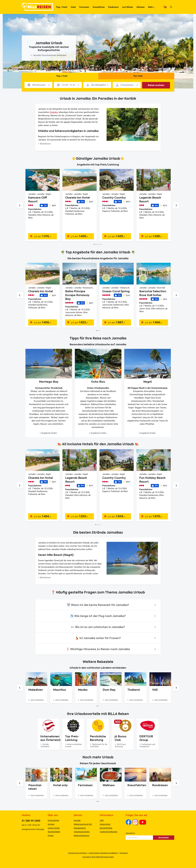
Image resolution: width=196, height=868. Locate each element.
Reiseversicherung (81, 836)
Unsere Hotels (54, 828)
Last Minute (127, 7)
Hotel (73, 7)
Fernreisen (84, 7)
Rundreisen (113, 7)
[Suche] (171, 7)
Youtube (143, 822)
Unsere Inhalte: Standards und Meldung (103, 853)
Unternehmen (53, 820)
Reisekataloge (80, 828)
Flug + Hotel (62, 7)
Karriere (51, 824)
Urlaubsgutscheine (82, 832)
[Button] (20, 205)
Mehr (150, 7)
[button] (98, 605)
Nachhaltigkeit (54, 832)
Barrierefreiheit (106, 828)
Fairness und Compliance (78, 853)
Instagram (135, 822)
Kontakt (77, 820)
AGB (102, 820)
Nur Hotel (136, 75)
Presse (51, 836)
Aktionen (141, 7)
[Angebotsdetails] (43, 195)
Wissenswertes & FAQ (83, 824)
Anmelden (164, 838)
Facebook (128, 822)
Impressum (124, 853)
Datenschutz (105, 824)
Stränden (54, 112)
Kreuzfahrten (99, 7)
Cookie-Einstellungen (109, 832)
